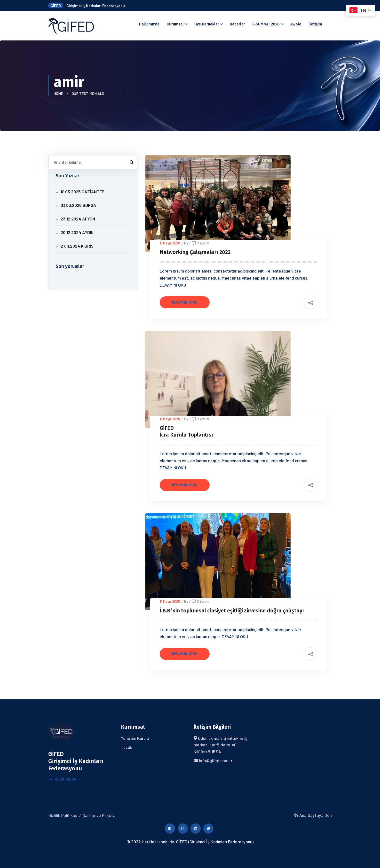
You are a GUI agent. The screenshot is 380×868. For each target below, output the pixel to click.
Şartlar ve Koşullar (100, 815)
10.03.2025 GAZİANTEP (83, 192)
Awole (296, 24)
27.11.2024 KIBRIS (77, 246)
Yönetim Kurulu (135, 738)
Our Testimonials (88, 94)
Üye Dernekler (207, 24)
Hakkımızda (149, 24)
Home (59, 94)
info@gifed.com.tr (216, 760)
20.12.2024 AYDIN (77, 232)
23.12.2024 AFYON (78, 219)
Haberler (237, 24)
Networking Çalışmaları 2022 (195, 252)
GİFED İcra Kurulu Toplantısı (186, 431)
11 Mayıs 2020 (170, 243)
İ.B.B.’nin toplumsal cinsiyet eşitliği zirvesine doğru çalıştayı (232, 611)
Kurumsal (175, 24)
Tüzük (127, 747)
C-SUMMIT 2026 (266, 24)
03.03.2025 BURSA (78, 205)
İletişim (315, 24)
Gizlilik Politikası (63, 815)
